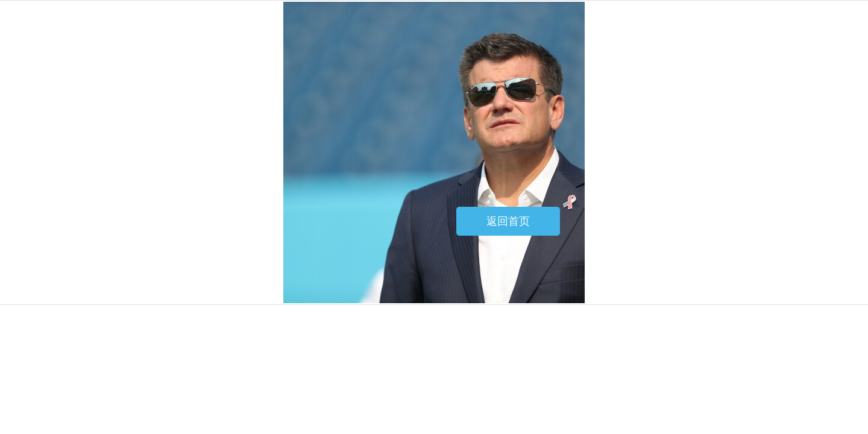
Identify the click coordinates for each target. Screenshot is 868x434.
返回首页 (508, 221)
